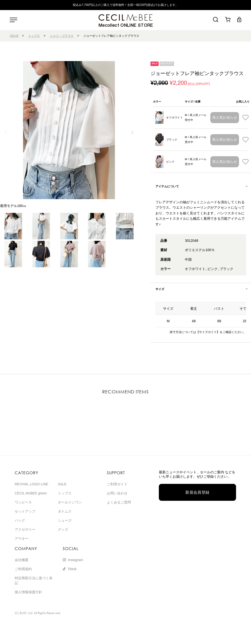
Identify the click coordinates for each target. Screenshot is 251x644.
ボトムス (65, 511)
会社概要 (22, 560)
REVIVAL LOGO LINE (31, 484)
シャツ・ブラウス (62, 36)
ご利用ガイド (117, 484)
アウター (22, 539)
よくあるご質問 (119, 502)
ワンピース (23, 502)
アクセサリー (25, 529)
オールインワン (70, 502)
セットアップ (25, 511)
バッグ (20, 520)
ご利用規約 (23, 569)
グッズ (63, 529)
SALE (62, 484)
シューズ (65, 520)
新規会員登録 (197, 492)
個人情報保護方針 (28, 592)
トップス (34, 36)
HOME (14, 36)
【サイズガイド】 (208, 332)
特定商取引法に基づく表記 (34, 580)
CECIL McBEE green (31, 493)
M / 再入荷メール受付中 (196, 117)
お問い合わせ (117, 493)
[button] (132, 132)
